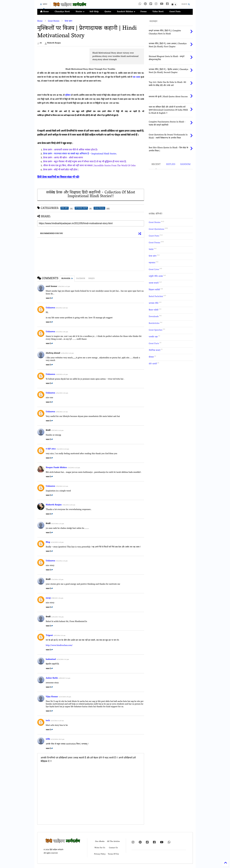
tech (48, 721)
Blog (48, 542)
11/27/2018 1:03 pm (65, 697)
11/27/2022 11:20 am (57, 721)
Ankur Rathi (52, 678)
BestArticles (154, 323)
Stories (80, 12)
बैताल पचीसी (154, 310)
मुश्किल (68, 95)
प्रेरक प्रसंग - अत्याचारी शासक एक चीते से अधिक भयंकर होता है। (70, 150)
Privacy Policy (100, 854)
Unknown (50, 308)
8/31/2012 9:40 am (62, 308)
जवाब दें (49, 298)
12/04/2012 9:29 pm (67, 353)
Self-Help (94, 12)
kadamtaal (51, 659)
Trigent (49, 636)
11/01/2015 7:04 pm (57, 617)
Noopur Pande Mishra (56, 468)
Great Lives (154, 270)
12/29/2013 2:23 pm (57, 542)
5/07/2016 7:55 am (60, 636)
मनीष (48, 739)
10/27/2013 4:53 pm (58, 524)
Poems (143, 12)
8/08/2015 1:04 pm (57, 598)
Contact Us (113, 848)
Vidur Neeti (158, 12)
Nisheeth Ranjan (54, 505)
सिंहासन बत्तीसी (154, 290)
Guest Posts (175, 12)
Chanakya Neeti (62, 12)
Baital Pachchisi (156, 297)
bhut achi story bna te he (57, 725)
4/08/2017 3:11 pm (64, 678)
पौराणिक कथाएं (155, 350)
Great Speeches (156, 330)
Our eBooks (100, 842)
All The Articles (113, 842)
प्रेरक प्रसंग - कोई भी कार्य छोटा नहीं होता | (61, 170)
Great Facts (154, 344)
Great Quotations (156, 229)
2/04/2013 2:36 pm (62, 393)
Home (45, 12)
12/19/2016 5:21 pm (63, 660)
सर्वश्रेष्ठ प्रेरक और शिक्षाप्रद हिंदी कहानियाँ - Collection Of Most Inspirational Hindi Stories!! (91, 195)
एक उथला (136, 77)
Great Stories (54, 21)
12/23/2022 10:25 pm (57, 740)
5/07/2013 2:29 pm (57, 431)
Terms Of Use (113, 854)
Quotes (108, 12)
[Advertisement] (62, 55)
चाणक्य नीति (154, 303)
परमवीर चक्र (153, 337)
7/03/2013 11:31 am (62, 486)
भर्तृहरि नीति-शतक (156, 276)
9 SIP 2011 (51, 449)
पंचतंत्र (151, 250)
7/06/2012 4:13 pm (64, 287)
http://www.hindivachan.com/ (59, 646)
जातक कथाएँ (154, 283)
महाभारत (152, 263)
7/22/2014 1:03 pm (57, 580)
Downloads (154, 317)
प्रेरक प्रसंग (68, 21)
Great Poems (154, 243)
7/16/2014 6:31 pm (62, 561)
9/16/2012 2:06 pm (62, 332)
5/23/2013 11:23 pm (74, 468)
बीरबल (151, 357)
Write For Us (100, 848)
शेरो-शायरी (153, 364)
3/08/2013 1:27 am (62, 412)
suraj (48, 598)
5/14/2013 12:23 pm (63, 449)
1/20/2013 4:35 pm (62, 375)
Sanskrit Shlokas (126, 12)
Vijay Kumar (52, 697)
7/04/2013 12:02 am (69, 505)
